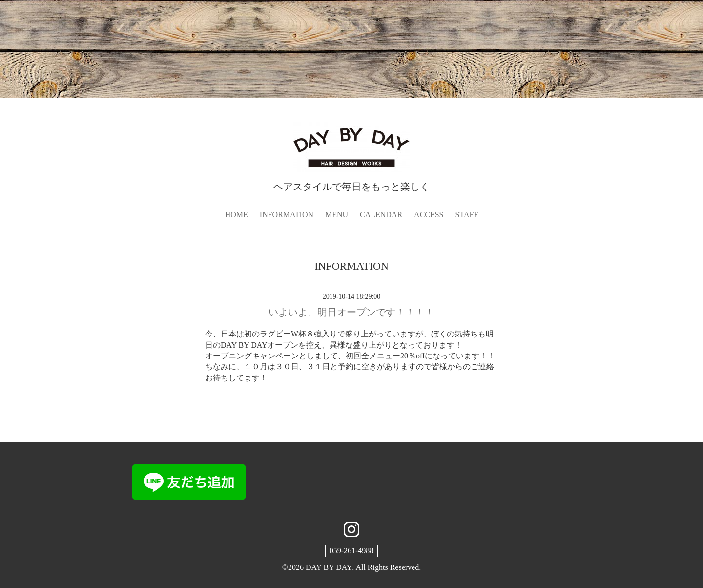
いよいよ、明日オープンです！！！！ (351, 312)
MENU (337, 215)
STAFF (467, 215)
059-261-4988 (352, 551)
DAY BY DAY (329, 567)
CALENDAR (381, 215)
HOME (237, 215)
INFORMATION (287, 215)
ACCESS (429, 215)
